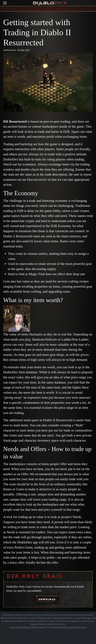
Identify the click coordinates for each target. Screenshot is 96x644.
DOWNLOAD (47, 599)
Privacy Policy (37, 627)
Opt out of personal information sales (69, 627)
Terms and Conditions (20, 627)
